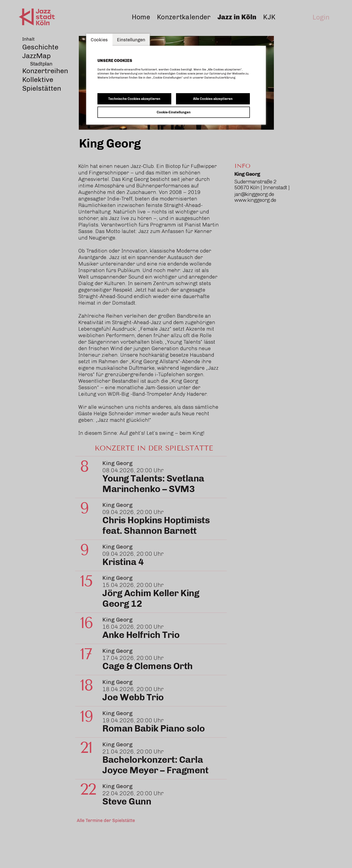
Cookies (99, 40)
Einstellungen (131, 40)
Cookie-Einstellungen (174, 112)
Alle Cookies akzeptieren (213, 99)
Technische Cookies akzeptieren (134, 99)
